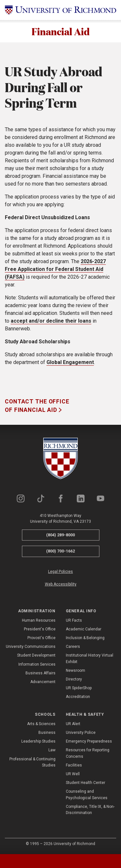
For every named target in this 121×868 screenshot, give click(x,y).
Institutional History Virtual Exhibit (90, 659)
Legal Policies (60, 572)
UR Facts (74, 621)
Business (47, 733)
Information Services (37, 665)
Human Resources (39, 621)
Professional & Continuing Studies (32, 763)
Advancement (43, 682)
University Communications (31, 647)
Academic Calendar (84, 630)
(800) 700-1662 (60, 552)
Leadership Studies (38, 742)
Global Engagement (70, 363)
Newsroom (76, 671)
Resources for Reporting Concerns (88, 754)
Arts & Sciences (41, 724)
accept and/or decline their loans (51, 321)
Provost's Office (41, 638)
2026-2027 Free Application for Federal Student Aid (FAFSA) (55, 270)
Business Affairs (40, 674)
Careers (73, 647)
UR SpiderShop (79, 689)
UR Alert (73, 724)
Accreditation (78, 697)
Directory (74, 680)
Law (52, 751)
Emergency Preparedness (89, 742)
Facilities (74, 766)
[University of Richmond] (60, 10)
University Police (81, 733)
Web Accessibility (61, 585)
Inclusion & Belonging (85, 638)
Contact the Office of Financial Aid (37, 406)
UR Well (73, 775)
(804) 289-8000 (60, 536)
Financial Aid (61, 32)
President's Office (40, 630)
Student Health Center (86, 783)
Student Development (36, 656)
